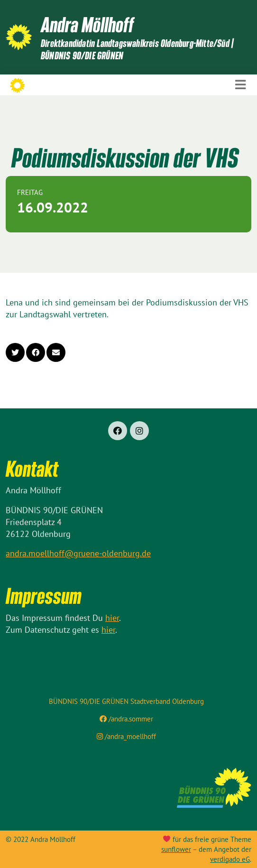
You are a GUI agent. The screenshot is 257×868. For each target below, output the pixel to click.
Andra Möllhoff (87, 24)
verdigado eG (230, 859)
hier (112, 618)
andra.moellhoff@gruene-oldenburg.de (78, 553)
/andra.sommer (126, 719)
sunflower (176, 849)
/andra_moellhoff (126, 736)
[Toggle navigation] (240, 85)
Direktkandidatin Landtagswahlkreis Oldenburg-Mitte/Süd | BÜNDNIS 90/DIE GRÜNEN (137, 49)
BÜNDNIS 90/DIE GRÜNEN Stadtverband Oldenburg (126, 701)
